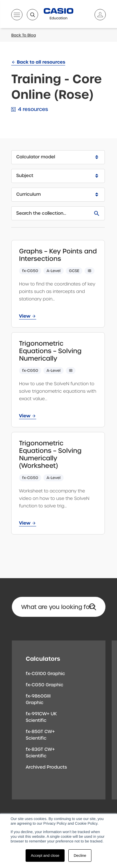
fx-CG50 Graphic (45, 685)
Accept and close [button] (45, 856)
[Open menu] (17, 16)
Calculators (43, 659)
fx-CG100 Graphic (46, 674)
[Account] (98, 15)
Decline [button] (80, 856)
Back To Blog (24, 35)
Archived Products (46, 767)
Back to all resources (41, 62)
